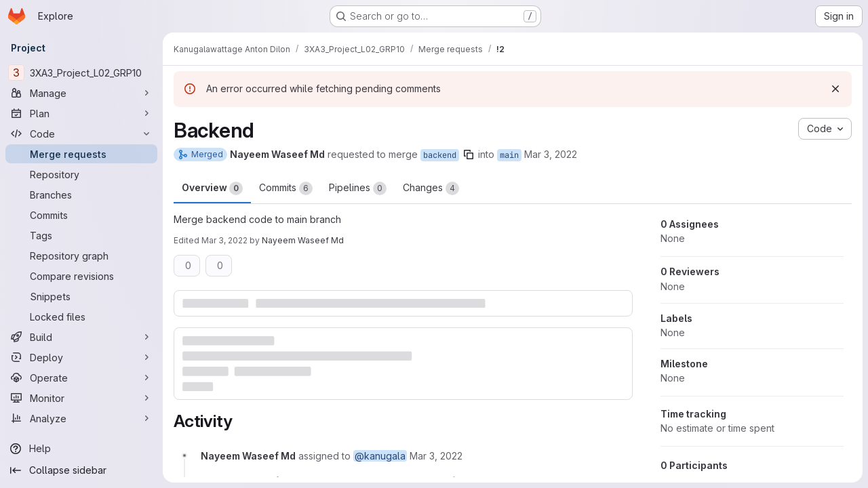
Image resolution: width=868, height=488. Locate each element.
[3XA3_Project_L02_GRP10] (81, 73)
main (509, 155)
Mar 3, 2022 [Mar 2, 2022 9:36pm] (551, 154)
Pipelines (358, 188)
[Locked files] (81, 317)
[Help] (81, 449)
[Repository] (81, 174)
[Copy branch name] (469, 155)
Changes (431, 188)
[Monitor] (81, 398)
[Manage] (81, 93)
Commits (286, 188)
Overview (212, 188)
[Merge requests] (81, 154)
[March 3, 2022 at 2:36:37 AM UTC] (436, 456)
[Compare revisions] (81, 276)
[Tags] (81, 235)
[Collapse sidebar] (81, 470)
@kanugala (380, 456)
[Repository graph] (81, 256)
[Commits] (81, 215)
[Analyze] (81, 418)
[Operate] (81, 378)
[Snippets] (81, 296)
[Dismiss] (835, 89)
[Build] (81, 337)
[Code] (81, 134)
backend (440, 155)
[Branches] (81, 195)
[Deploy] (81, 357)
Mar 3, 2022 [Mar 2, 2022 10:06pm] (224, 240)
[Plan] (81, 113)
